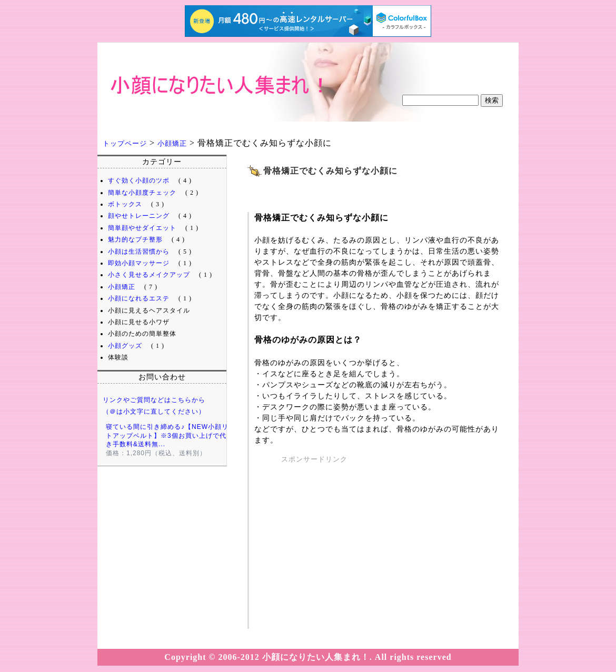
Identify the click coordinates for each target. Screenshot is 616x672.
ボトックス (125, 204)
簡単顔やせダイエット (142, 228)
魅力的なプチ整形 (135, 239)
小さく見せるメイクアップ (149, 275)
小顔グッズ (125, 346)
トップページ (125, 143)
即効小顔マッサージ (139, 263)
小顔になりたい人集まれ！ (182, 106)
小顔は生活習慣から (139, 252)
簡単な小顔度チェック (142, 193)
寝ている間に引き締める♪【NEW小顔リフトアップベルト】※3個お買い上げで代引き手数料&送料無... (171, 436)
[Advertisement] (379, 186)
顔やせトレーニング (139, 216)
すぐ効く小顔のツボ (139, 180)
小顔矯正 (172, 143)
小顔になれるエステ (139, 298)
